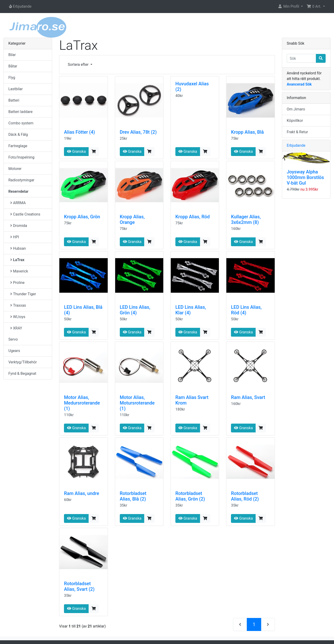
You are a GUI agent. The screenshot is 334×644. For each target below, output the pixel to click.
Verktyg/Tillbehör (23, 362)
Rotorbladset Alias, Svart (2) (79, 586)
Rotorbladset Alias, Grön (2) (190, 496)
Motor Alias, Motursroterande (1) (137, 403)
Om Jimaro (296, 109)
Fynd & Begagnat (22, 373)
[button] (290, 7)
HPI (15, 237)
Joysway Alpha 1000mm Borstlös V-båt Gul (305, 177)
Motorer (15, 169)
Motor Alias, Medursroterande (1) (82, 403)
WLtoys (18, 317)
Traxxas (18, 305)
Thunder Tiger (23, 294)
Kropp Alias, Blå (247, 132)
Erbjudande (296, 145)
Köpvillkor (295, 121)
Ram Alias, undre (82, 493)
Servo (13, 339)
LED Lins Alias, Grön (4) (135, 310)
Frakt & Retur (297, 132)
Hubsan (18, 248)
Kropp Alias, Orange (132, 219)
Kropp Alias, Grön (82, 217)
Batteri (14, 100)
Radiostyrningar (21, 180)
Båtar (13, 66)
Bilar (12, 55)
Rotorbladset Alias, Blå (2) (133, 496)
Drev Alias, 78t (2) (138, 132)
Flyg (12, 78)
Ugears (14, 351)
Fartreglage (18, 146)
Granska (76, 151)
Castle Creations (25, 214)
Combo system (21, 123)
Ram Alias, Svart (248, 397)
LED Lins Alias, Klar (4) (191, 310)
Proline (17, 283)
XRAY (16, 328)
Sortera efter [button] (78, 65)
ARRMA (18, 203)
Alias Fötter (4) (79, 132)
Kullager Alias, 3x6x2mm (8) (246, 219)
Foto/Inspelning (21, 157)
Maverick (19, 271)
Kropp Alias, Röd (192, 217)
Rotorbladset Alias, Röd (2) (245, 496)
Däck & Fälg (18, 134)
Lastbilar (16, 89)
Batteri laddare (20, 112)
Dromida (19, 226)
